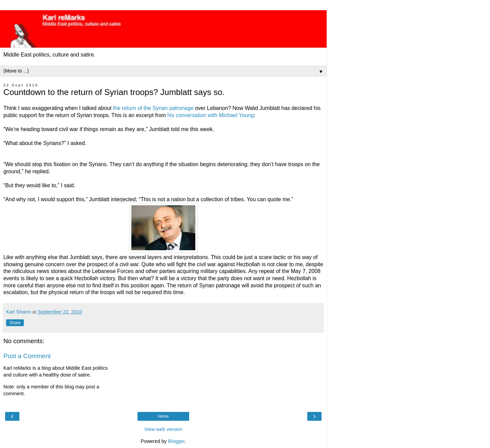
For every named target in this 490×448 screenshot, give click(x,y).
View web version (163, 429)
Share (15, 323)
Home (163, 416)
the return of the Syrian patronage (153, 108)
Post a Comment (27, 356)
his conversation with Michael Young (211, 115)
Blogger (176, 441)
